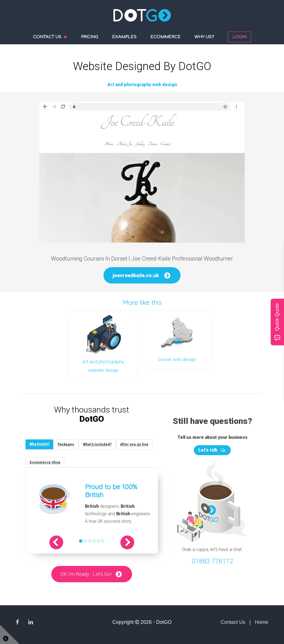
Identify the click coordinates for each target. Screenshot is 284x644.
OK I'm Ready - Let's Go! (86, 574)
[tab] (40, 444)
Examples (124, 37)
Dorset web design (177, 359)
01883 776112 (212, 560)
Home (262, 622)
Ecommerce (165, 37)
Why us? (204, 37)
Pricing (90, 37)
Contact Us (233, 622)
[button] (59, 542)
